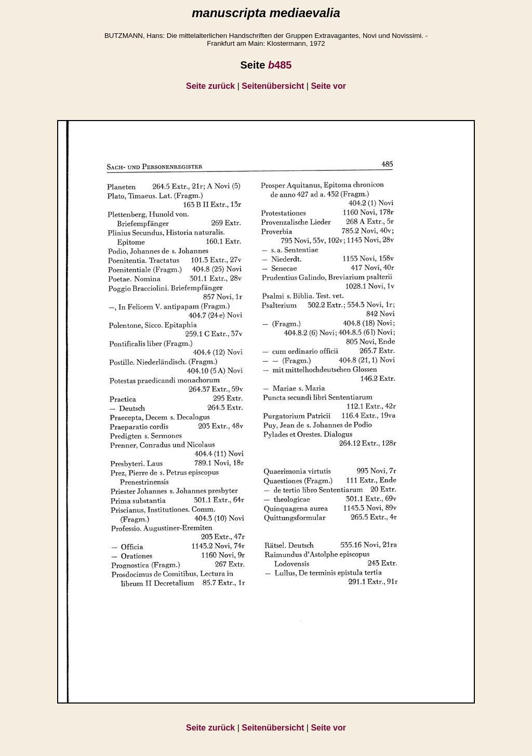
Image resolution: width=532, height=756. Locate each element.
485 (280, 65)
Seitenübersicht (273, 86)
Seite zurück (210, 86)
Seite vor (328, 86)
